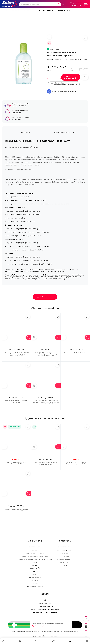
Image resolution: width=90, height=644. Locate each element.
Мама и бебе (64, 556)
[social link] (86, 619)
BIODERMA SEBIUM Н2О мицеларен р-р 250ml (55, 11)
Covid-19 (64, 565)
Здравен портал (35, 577)
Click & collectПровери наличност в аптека (64, 84)
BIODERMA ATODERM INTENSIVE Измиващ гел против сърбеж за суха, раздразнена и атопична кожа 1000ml (46, 402)
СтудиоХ (54, 636)
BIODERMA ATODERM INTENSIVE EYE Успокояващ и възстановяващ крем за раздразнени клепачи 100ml (46, 354)
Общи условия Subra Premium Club (35, 556)
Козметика (16, 11)
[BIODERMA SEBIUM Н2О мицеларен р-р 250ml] (23, 64)
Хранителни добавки (64, 550)
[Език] (65, 4)
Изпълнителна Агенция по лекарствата (45, 609)
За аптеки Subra (35, 547)
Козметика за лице (29, 11)
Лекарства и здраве (64, 547)
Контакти (35, 583)
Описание (25, 133)
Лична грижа (64, 562)
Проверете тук (38, 626)
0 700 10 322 (76, 5)
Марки (35, 562)
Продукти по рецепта (64, 559)
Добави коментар (45, 297)
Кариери (35, 574)
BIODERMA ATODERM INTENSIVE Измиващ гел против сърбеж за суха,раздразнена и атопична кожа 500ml (16, 354)
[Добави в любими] (28, 317)
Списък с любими (45, 603)
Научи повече (17, 113)
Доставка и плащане (35, 586)
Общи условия (35, 550)
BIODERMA (63, 60)
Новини (35, 571)
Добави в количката (71, 77)
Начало (6, 11)
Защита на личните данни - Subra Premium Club (35, 559)
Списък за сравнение (45, 606)
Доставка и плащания (65, 133)
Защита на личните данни (35, 553)
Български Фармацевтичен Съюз (45, 612)
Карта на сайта (35, 568)
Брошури (35, 580)
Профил (45, 600)
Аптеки (35, 565)
